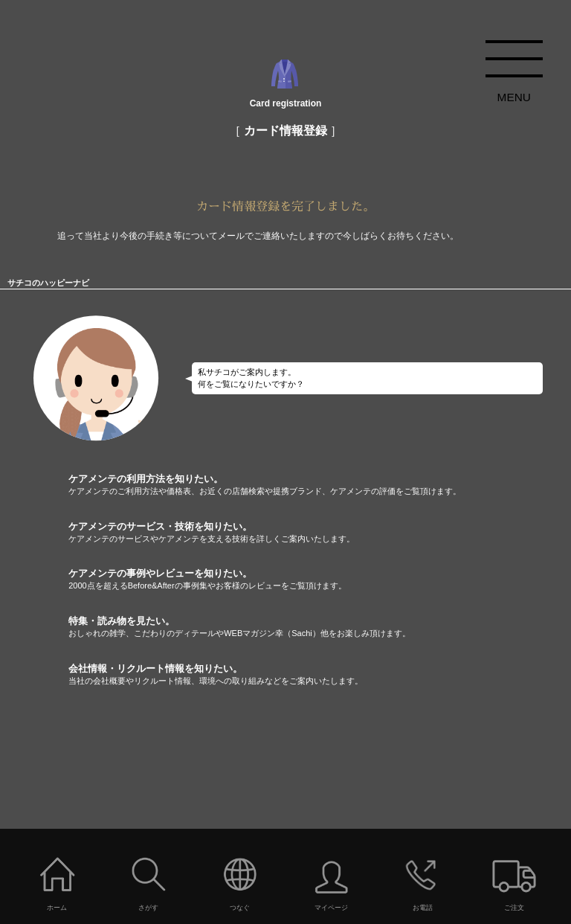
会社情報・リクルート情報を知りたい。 (320, 675)
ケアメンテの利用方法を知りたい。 (320, 485)
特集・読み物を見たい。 (320, 627)
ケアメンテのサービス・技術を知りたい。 (320, 533)
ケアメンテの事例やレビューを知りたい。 (320, 580)
